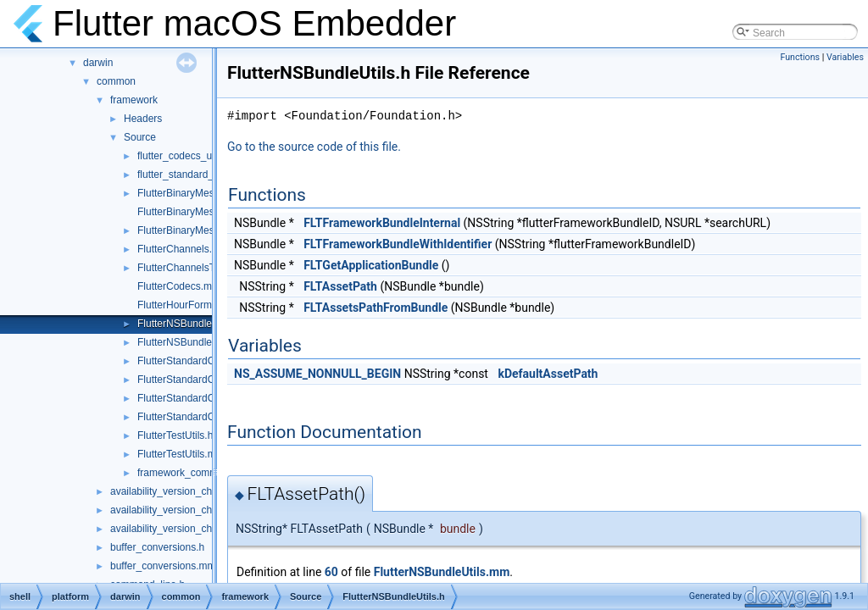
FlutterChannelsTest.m (188, 268)
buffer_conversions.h (157, 547)
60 (331, 572)
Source (140, 137)
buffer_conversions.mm (163, 566)
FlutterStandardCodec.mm (197, 361)
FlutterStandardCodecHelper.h (206, 417)
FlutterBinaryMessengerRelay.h (208, 193)
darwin (98, 63)
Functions (800, 57)
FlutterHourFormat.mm (189, 305)
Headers (143, 119)
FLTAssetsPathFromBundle (376, 308)
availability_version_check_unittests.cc (197, 529)
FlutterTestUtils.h (175, 435)
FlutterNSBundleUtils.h (189, 324)
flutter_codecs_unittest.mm (198, 156)
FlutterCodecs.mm (179, 286)
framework (134, 100)
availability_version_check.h (173, 510)
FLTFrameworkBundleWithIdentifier (398, 244)
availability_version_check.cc (175, 491)
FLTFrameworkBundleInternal (382, 223)
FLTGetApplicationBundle (371, 265)
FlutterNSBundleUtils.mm (195, 342)
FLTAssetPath (340, 286)
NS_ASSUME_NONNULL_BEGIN (317, 374)
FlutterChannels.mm (183, 249)
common (116, 81)
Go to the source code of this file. (314, 147)
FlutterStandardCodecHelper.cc (208, 398)
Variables (845, 57)
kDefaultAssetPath (548, 374)
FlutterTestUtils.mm (181, 454)
